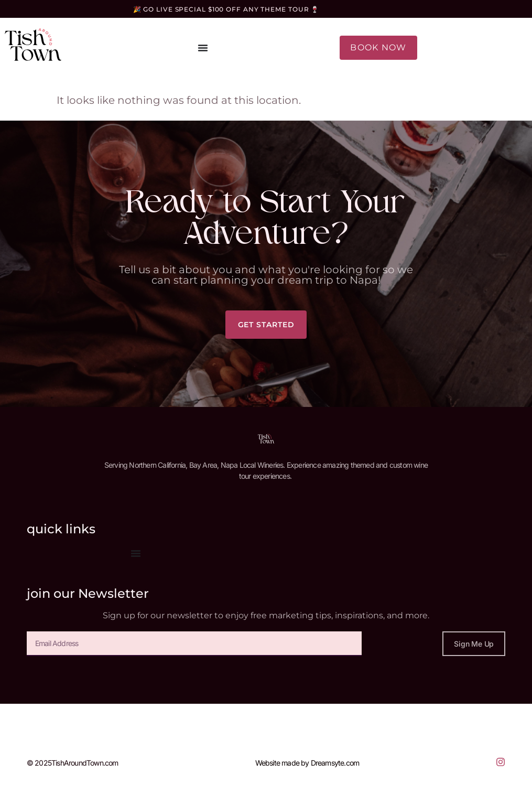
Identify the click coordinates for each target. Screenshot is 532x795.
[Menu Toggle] (203, 48)
